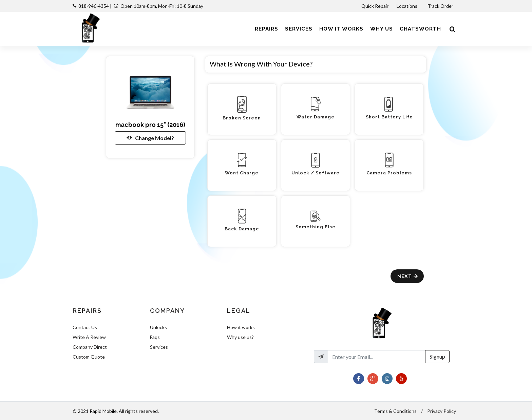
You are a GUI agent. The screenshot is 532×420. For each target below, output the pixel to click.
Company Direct (90, 347)
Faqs (155, 337)
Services (159, 347)
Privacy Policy (442, 411)
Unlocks (158, 327)
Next (408, 276)
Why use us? (240, 337)
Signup (437, 356)
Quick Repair (375, 6)
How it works (241, 327)
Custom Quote (89, 357)
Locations (407, 6)
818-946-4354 (94, 6)
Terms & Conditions (395, 411)
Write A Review (89, 337)
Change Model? (150, 138)
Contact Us (85, 327)
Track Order (441, 6)
